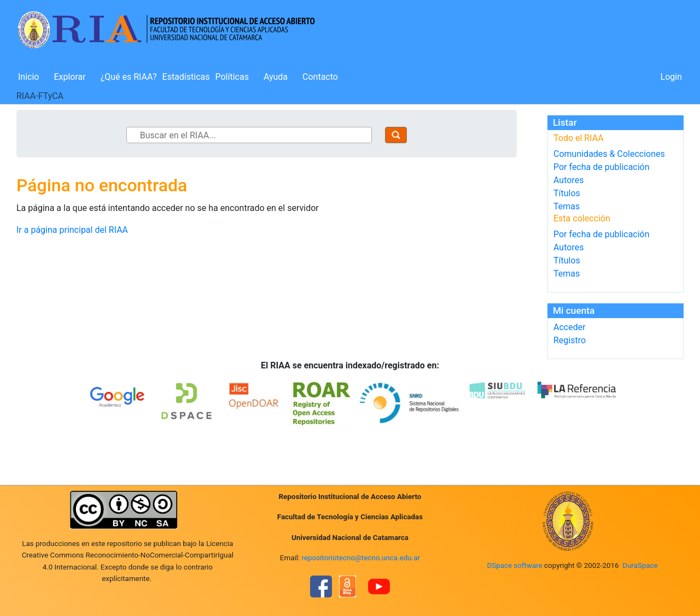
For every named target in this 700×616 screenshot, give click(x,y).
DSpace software (514, 565)
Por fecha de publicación (602, 167)
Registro (570, 340)
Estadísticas (186, 77)
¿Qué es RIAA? (129, 77)
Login (671, 77)
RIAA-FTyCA (40, 96)
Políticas (232, 77)
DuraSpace (640, 565)
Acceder (570, 327)
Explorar (69, 77)
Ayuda (276, 77)
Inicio (28, 77)
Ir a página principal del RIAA (72, 230)
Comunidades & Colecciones (609, 154)
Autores (568, 180)
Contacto (320, 77)
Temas (567, 206)
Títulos (567, 193)
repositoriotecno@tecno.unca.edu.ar (361, 558)
